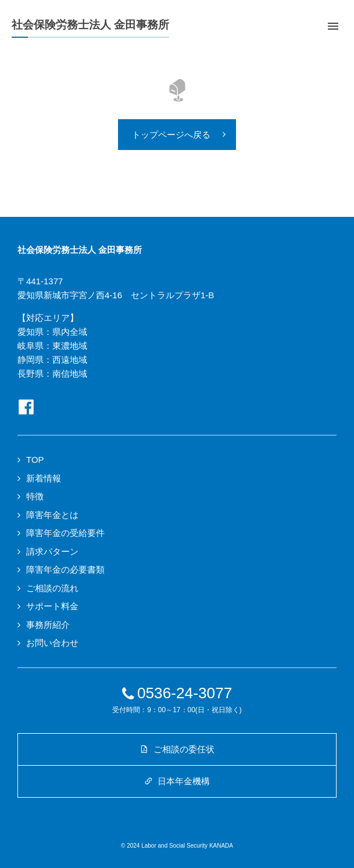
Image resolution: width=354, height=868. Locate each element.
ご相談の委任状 (177, 749)
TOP (35, 460)
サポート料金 (52, 606)
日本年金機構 (177, 781)
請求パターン (52, 551)
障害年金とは (52, 515)
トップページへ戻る (171, 135)
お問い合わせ (52, 643)
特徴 (35, 496)
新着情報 (44, 478)
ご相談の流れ (52, 588)
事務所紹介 (48, 625)
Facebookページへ (26, 407)
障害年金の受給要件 (65, 533)
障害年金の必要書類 (65, 569)
